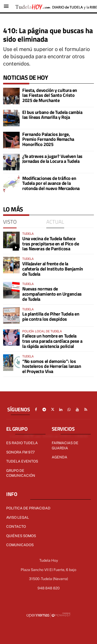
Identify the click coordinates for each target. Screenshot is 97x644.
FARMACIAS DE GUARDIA (65, 445)
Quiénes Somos (21, 536)
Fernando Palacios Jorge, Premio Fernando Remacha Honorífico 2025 (48, 139)
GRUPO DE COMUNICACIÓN (21, 473)
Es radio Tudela (22, 443)
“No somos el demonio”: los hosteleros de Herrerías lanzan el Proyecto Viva (52, 366)
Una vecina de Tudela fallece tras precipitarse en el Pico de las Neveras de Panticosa (51, 244)
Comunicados (20, 545)
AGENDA (59, 457)
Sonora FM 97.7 (20, 452)
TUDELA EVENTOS (22, 461)
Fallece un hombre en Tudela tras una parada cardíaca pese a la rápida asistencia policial (52, 341)
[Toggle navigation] (6, 6)
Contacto (16, 526)
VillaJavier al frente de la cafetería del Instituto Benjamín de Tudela (53, 269)
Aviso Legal (18, 517)
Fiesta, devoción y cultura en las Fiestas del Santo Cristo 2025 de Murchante (50, 95)
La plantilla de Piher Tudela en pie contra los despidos (51, 316)
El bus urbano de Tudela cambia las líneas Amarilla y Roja (52, 115)
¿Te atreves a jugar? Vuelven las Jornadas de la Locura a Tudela (52, 159)
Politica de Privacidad (28, 508)
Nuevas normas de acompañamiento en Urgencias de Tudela (52, 294)
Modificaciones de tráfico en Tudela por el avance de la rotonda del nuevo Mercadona (51, 183)
